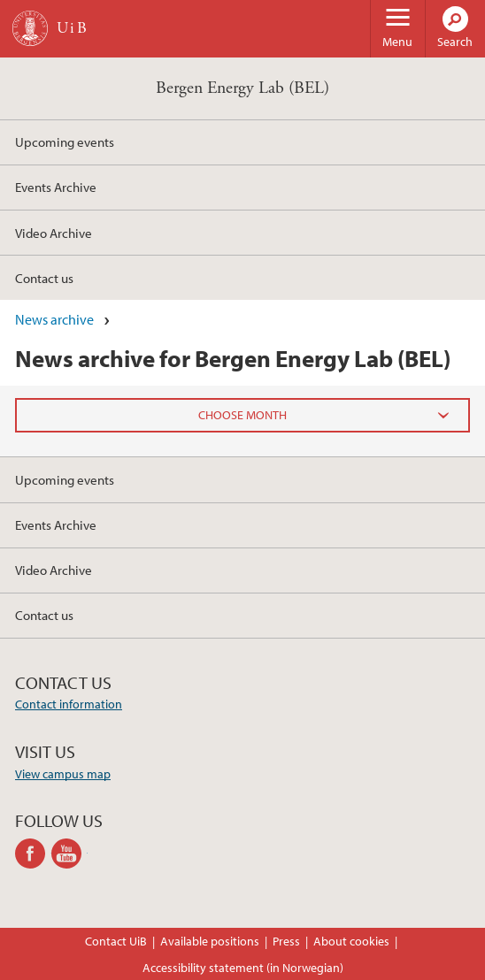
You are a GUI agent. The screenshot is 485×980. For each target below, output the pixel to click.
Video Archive (54, 233)
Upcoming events (65, 142)
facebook (33, 854)
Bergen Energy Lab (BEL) (242, 88)
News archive (54, 319)
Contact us (44, 278)
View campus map (63, 774)
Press (286, 941)
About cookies (351, 941)
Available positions (210, 941)
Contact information (69, 704)
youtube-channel (69, 854)
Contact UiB (116, 941)
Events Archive (56, 187)
